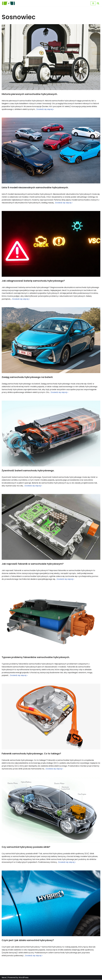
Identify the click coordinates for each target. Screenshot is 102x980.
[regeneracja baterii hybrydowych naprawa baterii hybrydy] (8, 3)
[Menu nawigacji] (93, 3)
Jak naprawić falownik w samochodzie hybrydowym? (33, 564)
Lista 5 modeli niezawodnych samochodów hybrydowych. (35, 187)
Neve (4, 978)
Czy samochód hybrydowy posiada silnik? (26, 847)
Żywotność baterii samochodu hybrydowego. (28, 471)
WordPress (24, 978)
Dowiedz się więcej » (45, 109)
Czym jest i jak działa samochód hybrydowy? (28, 940)
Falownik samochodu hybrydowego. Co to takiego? (31, 754)
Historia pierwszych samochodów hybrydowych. (30, 94)
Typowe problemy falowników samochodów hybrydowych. (36, 657)
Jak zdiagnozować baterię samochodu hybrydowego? (33, 281)
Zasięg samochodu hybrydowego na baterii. (27, 377)
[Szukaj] (98, 3)
